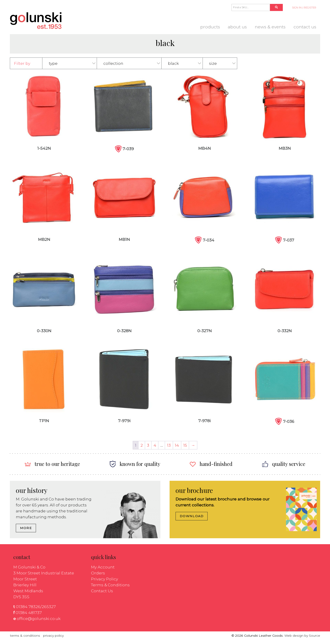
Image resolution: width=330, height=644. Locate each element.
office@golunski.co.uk (39, 618)
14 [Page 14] (177, 445)
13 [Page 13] (169, 445)
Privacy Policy (104, 579)
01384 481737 (29, 613)
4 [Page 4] (155, 445)
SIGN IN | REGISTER (304, 8)
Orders (98, 573)
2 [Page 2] (142, 445)
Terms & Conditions (110, 585)
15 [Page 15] (185, 445)
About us (237, 27)
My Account (103, 567)
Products (210, 27)
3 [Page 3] (148, 445)
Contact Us (305, 27)
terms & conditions (25, 636)
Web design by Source (302, 636)
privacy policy (53, 636)
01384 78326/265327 (36, 607)
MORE (26, 528)
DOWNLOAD (192, 516)
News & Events (270, 27)
